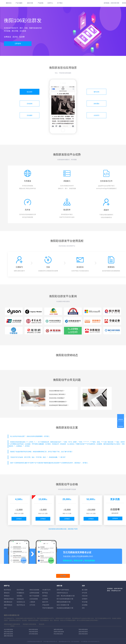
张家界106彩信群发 (59, 632)
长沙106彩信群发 (8, 629)
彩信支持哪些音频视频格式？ (58, 402)
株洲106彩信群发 (33, 629)
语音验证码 (20, 599)
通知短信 (7, 593)
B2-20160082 (75, 642)
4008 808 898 (115, 3)
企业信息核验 (34, 599)
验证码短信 (7, 590)
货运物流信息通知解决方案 (65, 608)
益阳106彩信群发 (83, 632)
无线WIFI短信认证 (62, 593)
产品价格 (41, 3)
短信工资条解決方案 (63, 605)
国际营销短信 (8, 605)
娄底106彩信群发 (83, 634)
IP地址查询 (46, 605)
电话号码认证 (21, 605)
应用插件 (85, 599)
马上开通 (63, 576)
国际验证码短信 (9, 599)
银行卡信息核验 (34, 596)
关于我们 (60, 3)
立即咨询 (18, 44)
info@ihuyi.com (116, 591)
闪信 (5, 608)
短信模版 (85, 605)
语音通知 (19, 596)
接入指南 (85, 590)
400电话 (45, 596)
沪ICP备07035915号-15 (50, 642)
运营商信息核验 (34, 593)
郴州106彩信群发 (8, 634)
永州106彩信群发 (33, 634)
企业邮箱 (45, 599)
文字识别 (32, 605)
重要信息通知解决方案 (64, 602)
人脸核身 (32, 602)
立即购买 (19, 519)
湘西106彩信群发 (8, 636)
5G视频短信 (20, 593)
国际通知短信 (8, 602)
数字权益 (45, 593)
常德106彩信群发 (33, 632)
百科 (83, 608)
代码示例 (85, 596)
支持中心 (50, 3)
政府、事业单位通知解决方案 (66, 596)
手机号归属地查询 (48, 608)
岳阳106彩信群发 (8, 632)
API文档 (84, 593)
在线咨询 (121, 419)
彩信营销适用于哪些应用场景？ (59, 405)
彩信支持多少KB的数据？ (57, 398)
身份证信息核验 (34, 590)
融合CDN (45, 602)
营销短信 (7, 596)
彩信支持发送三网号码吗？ (58, 394)
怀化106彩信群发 (58, 634)
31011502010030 (93, 642)
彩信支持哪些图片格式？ (57, 391)
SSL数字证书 (46, 590)
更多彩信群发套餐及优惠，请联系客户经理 (63, 529)
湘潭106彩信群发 (58, 629)
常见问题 (85, 602)
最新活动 (9, 3)
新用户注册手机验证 (63, 590)
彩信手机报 (20, 590)
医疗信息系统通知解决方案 (65, 599)
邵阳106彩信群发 (83, 629)
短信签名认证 (21, 602)
